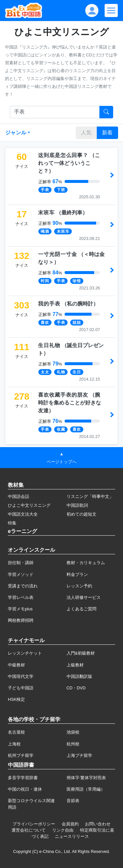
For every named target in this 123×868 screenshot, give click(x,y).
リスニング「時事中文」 (90, 496)
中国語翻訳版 (79, 676)
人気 (86, 133)
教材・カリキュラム (86, 563)
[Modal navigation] (111, 10)
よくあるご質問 (82, 609)
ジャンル (16, 133)
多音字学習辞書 (23, 778)
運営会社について (29, 830)
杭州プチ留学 (21, 755)
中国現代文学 (21, 676)
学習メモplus (20, 609)
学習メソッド (21, 574)
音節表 (73, 801)
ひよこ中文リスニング (29, 505)
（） (69, 163)
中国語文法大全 (23, 514)
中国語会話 (19, 496)
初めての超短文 (82, 514)
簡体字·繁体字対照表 (86, 778)
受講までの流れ (23, 586)
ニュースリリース (72, 836)
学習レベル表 (21, 597)
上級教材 (75, 665)
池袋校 (73, 732)
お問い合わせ (98, 824)
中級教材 (16, 665)
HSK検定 (16, 699)
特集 (12, 523)
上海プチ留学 (79, 755)
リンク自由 (63, 830)
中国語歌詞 (77, 505)
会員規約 (70, 824)
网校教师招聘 (21, 620)
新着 (107, 133)
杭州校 (73, 744)
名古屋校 (16, 732)
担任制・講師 (21, 563)
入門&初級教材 (81, 653)
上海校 (14, 744)
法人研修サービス (84, 597)
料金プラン (77, 574)
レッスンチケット (25, 653)
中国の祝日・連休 (25, 789)
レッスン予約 (79, 586)
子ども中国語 (21, 688)
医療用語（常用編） (86, 789)
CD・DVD (76, 688)
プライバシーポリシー (34, 824)
